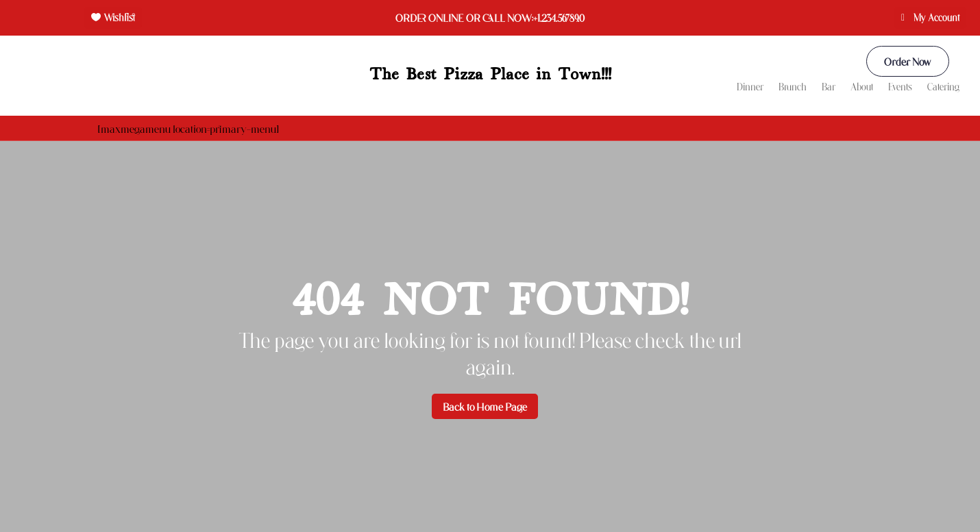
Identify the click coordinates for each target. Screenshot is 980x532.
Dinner (750, 87)
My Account (936, 17)
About (862, 87)
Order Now (908, 61)
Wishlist (119, 17)
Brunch (793, 87)
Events (900, 87)
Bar (829, 87)
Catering (943, 87)
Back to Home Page (485, 406)
